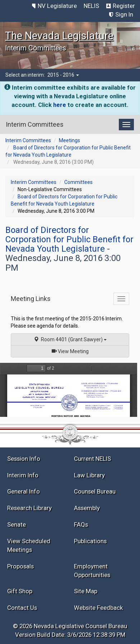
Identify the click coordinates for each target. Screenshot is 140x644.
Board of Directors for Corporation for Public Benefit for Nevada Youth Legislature (69, 239)
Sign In (124, 14)
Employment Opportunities (92, 571)
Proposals (20, 566)
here (60, 105)
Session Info (24, 459)
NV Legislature (57, 6)
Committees (78, 182)
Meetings (69, 140)
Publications (90, 541)
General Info (24, 491)
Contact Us (22, 608)
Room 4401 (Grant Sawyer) (70, 339)
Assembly (87, 508)
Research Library (29, 508)
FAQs (81, 524)
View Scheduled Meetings (29, 545)
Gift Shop (20, 591)
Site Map (86, 591)
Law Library (89, 475)
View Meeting (73, 351)
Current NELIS (92, 459)
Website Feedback (98, 608)
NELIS (91, 6)
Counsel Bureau (95, 491)
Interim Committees (28, 140)
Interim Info (23, 475)
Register (124, 6)
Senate (17, 524)
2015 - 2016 (63, 75)
